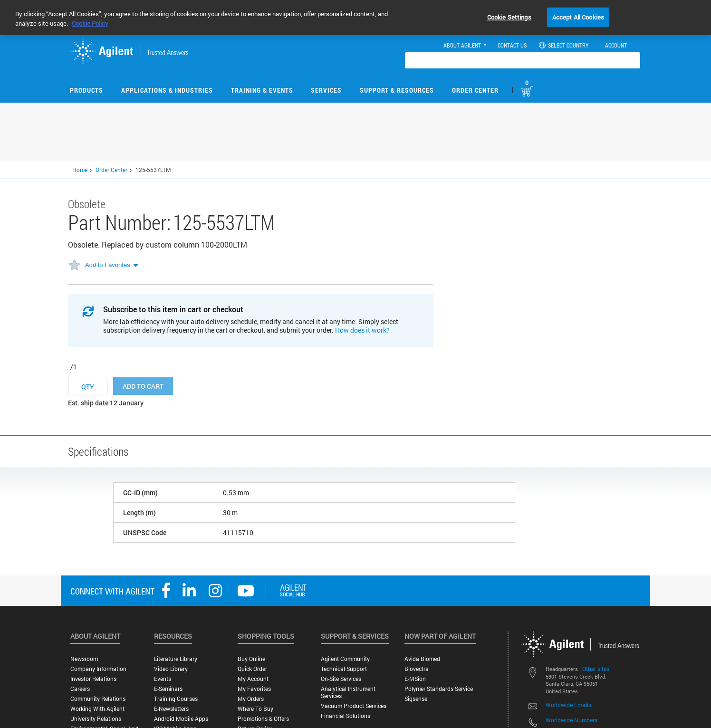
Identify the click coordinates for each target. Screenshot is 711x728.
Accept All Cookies (578, 17)
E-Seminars (168, 689)
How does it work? (362, 330)
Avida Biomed (422, 659)
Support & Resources (397, 90)
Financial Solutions (346, 716)
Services (326, 90)
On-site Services (341, 679)
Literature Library (176, 659)
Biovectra (417, 669)
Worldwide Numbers (572, 720)
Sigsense (416, 699)
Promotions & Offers (263, 719)
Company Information (98, 669)
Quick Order (252, 669)
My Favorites (254, 689)
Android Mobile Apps (181, 719)
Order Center (475, 90)
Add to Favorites (108, 265)
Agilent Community (345, 659)
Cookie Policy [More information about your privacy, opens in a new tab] (90, 23)
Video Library (171, 669)
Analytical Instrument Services (348, 692)
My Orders (251, 699)
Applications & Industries (167, 90)
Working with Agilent (97, 709)
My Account (253, 679)
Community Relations (98, 699)
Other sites (596, 669)
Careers (80, 689)
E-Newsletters (171, 709)
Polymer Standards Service (439, 689)
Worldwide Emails (568, 705)
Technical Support (344, 669)
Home (80, 170)
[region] (355, 18)
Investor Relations (93, 679)
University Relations (96, 719)
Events (163, 679)
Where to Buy (255, 709)
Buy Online (251, 659)
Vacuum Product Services (354, 706)
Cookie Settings (509, 17)
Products (86, 90)
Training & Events (262, 90)
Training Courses (176, 699)
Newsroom (84, 659)
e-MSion (415, 679)
